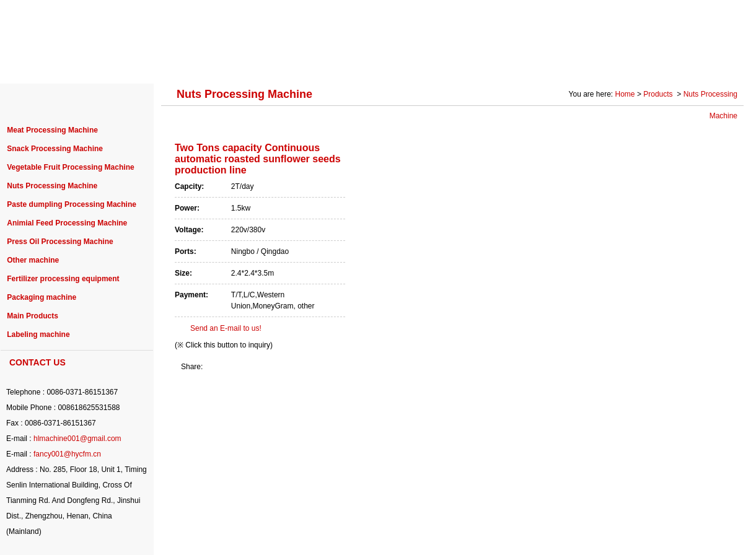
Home (625, 94)
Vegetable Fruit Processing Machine (70, 167)
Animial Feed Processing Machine (67, 223)
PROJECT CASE (262, 63)
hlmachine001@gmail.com (77, 439)
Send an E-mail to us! (226, 328)
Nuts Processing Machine (52, 186)
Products (659, 94)
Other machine (33, 260)
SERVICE (474, 63)
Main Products (33, 316)
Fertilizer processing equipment (63, 279)
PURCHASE (348, 63)
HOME (37, 63)
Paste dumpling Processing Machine (72, 204)
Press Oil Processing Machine (60, 242)
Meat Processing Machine (52, 130)
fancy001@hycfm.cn (67, 454)
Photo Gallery (621, 63)
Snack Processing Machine (55, 149)
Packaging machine (42, 297)
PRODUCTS (176, 63)
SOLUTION (543, 63)
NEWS (413, 63)
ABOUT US (101, 63)
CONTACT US (703, 63)
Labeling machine (38, 334)
